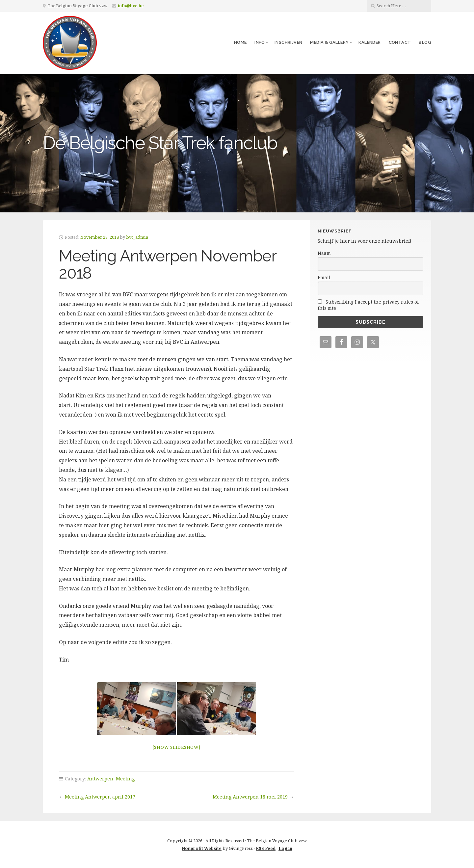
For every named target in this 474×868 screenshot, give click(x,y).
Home (240, 42)
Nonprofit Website (202, 848)
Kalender (369, 42)
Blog (425, 42)
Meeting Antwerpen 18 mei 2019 (250, 797)
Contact (400, 42)
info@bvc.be (131, 6)
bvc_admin (137, 237)
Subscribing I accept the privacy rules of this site (368, 305)
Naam (324, 253)
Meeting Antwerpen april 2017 (100, 797)
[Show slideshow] (176, 747)
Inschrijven (288, 42)
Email (324, 277)
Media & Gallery (329, 42)
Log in (285, 848)
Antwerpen (100, 779)
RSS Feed (266, 848)
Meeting (125, 779)
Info (260, 42)
